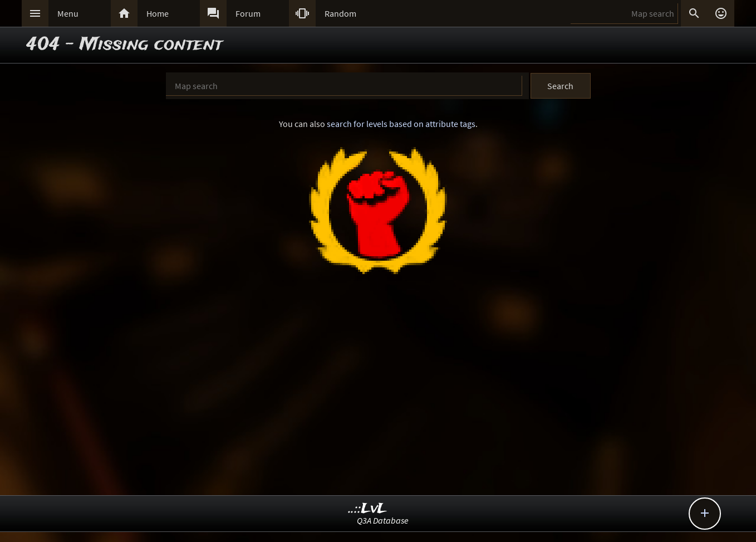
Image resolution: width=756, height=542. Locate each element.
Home (158, 13)
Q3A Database (383, 520)
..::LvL (368, 509)
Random (340, 13)
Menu (68, 13)
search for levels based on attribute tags (401, 124)
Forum (248, 13)
